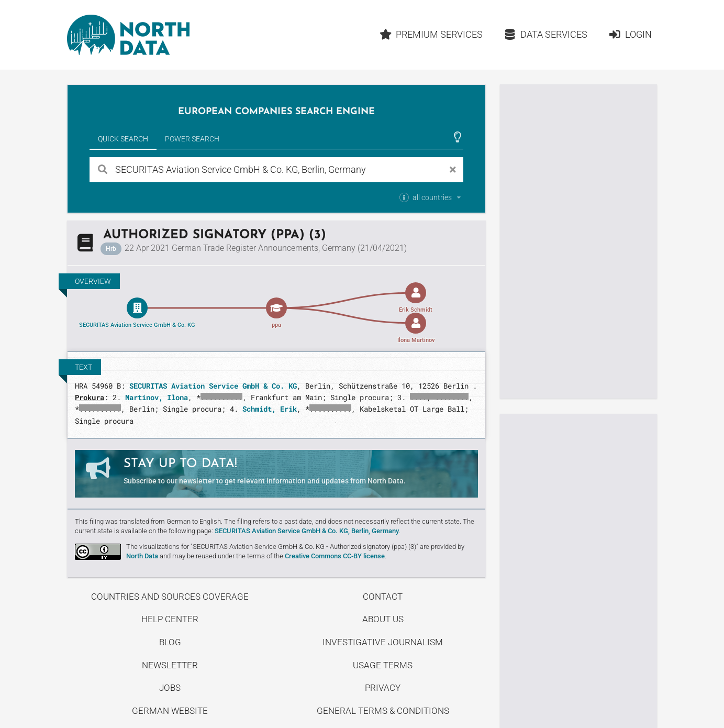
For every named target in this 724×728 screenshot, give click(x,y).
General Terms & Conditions (383, 711)
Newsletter (170, 665)
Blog (170, 642)
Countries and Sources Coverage (170, 597)
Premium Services (431, 34)
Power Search (192, 139)
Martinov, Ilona (157, 397)
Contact (383, 597)
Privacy (383, 688)
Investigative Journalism (383, 642)
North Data (142, 556)
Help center (170, 619)
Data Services (545, 34)
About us (383, 619)
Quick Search (123, 139)
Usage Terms (383, 665)
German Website (170, 711)
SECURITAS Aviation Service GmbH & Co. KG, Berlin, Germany (307, 531)
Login (630, 34)
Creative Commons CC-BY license (335, 556)
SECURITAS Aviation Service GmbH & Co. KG (213, 386)
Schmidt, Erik (270, 409)
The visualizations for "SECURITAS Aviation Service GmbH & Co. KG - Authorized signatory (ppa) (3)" (272, 547)
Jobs (170, 688)
